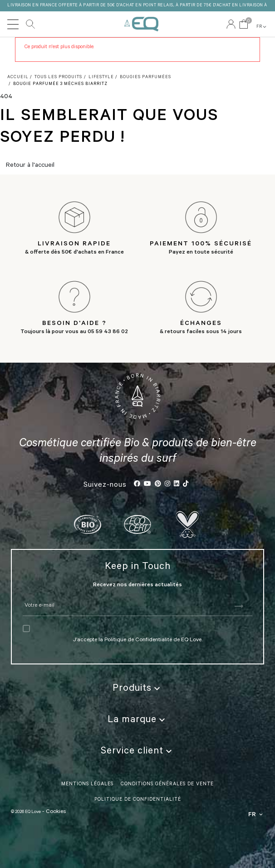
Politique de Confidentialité (138, 640)
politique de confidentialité (138, 800)
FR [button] (262, 27)
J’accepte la (89, 640)
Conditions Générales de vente (167, 784)
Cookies (56, 812)
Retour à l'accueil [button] (30, 166)
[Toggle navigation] (13, 24)
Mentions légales (87, 784)
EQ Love (141, 24)
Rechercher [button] (30, 24)
